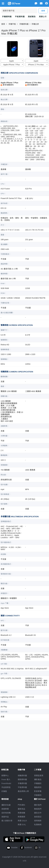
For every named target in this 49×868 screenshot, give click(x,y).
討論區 (4, 791)
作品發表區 (6, 787)
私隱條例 (38, 825)
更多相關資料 (7, 85)
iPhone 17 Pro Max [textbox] (36, 65)
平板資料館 (20, 17)
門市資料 (21, 805)
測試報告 (32, 17)
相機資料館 (22, 776)
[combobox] (12, 61)
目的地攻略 (6, 813)
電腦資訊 (38, 787)
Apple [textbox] (11, 61)
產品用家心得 (23, 791)
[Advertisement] (25, 740)
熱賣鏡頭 (21, 817)
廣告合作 (38, 813)
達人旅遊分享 (7, 821)
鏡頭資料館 (22, 779)
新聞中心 (5, 776)
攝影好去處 (6, 805)
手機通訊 (38, 783)
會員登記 (38, 817)
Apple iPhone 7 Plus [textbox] (11, 65)
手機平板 (12, 24)
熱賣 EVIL (22, 825)
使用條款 (38, 821)
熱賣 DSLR (22, 821)
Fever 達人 (6, 779)
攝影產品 (38, 779)
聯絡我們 (38, 809)
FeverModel (6, 783)
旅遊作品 (5, 817)
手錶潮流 (38, 795)
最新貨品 (21, 809)
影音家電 (38, 791)
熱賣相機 (21, 813)
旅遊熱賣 (5, 809)
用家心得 (43, 17)
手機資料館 (7, 17)
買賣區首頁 (39, 776)
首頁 (3, 24)
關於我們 (38, 805)
